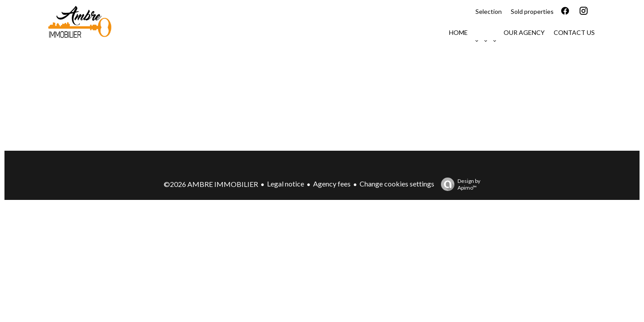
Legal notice (286, 184)
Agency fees (332, 184)
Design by (458, 184)
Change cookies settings (397, 184)
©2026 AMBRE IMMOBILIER (211, 184)
